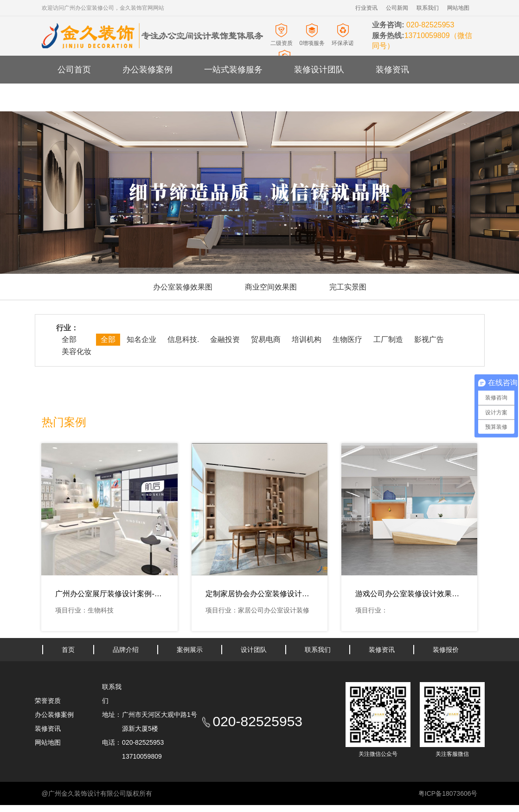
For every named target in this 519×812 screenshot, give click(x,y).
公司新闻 (397, 8)
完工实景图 (348, 287)
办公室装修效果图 (183, 287)
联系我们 (428, 8)
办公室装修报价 (152, 97)
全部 (69, 339)
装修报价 (446, 650)
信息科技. (183, 339)
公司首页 (74, 70)
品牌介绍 (126, 650)
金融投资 (225, 339)
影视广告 (429, 339)
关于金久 (74, 97)
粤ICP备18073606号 (448, 793)
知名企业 (141, 339)
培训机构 (307, 339)
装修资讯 (392, 70)
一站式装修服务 (233, 70)
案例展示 (190, 650)
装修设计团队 (319, 70)
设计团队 (254, 650)
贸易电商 (266, 339)
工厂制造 (388, 339)
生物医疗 (347, 339)
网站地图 (458, 8)
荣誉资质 (48, 701)
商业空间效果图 (271, 287)
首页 (68, 650)
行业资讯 (366, 8)
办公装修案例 (147, 70)
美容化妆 (77, 351)
